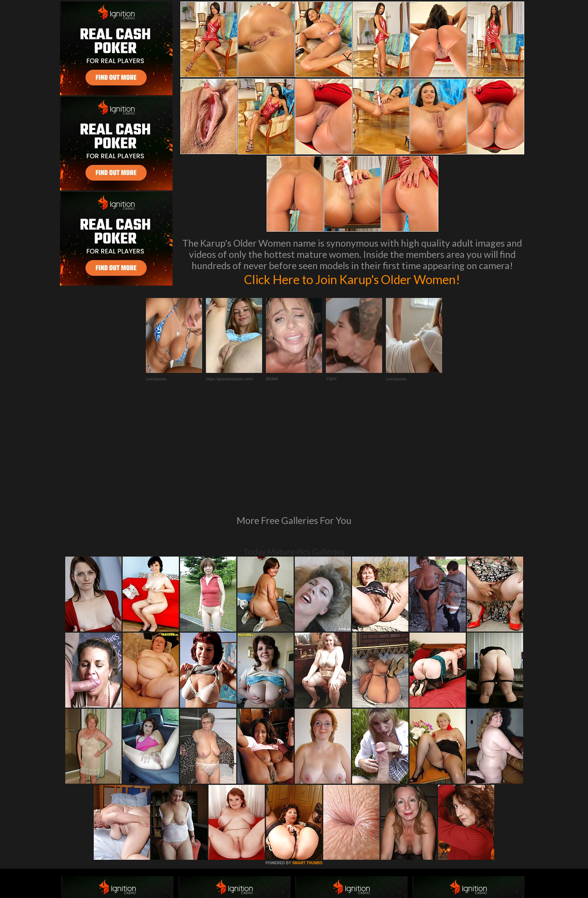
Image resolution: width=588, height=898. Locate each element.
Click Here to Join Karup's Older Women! (352, 279)
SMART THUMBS (307, 761)
